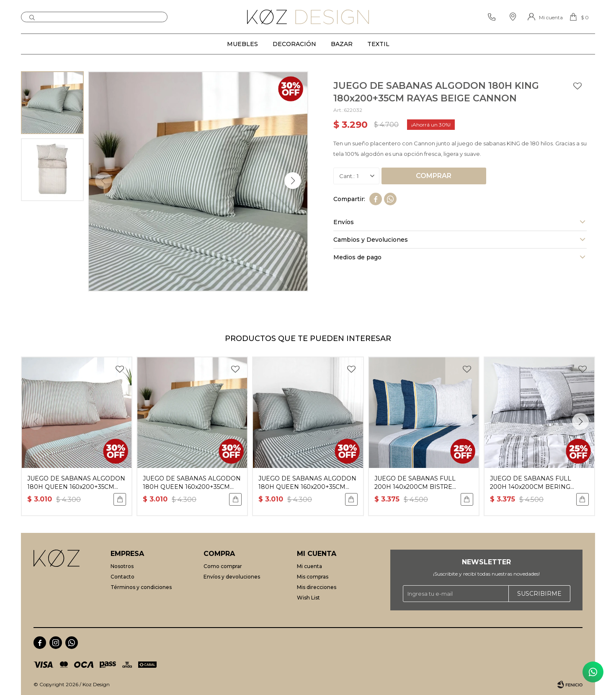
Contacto (122, 577)
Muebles (242, 44)
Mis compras (313, 577)
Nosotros (122, 566)
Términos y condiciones (141, 587)
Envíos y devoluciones (232, 577)
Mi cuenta (309, 566)
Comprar (434, 176)
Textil (378, 44)
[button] (293, 181)
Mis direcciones (317, 587)
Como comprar (223, 566)
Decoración (294, 44)
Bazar (342, 44)
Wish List (308, 598)
